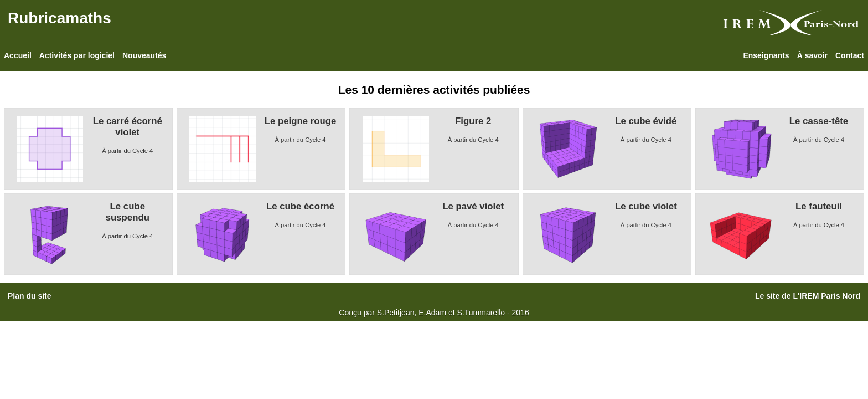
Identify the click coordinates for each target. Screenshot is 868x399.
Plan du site (30, 296)
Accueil (18, 55)
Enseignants (766, 55)
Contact (850, 55)
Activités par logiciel (77, 55)
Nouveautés (144, 55)
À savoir (812, 55)
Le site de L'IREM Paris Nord (808, 296)
